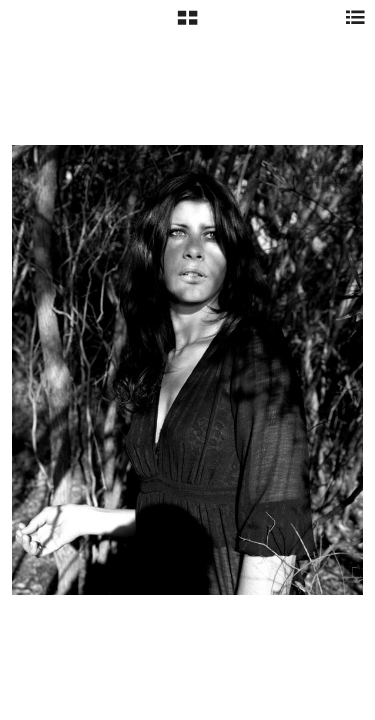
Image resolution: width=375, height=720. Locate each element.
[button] (187, 25)
